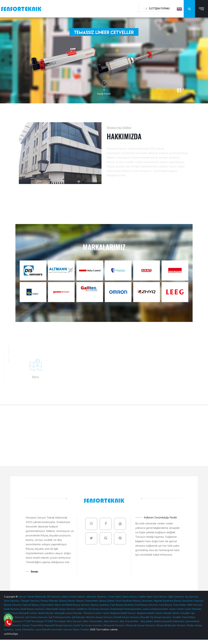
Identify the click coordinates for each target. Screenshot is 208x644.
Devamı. (35, 571)
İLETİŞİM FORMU (156, 8)
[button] (179, 9)
